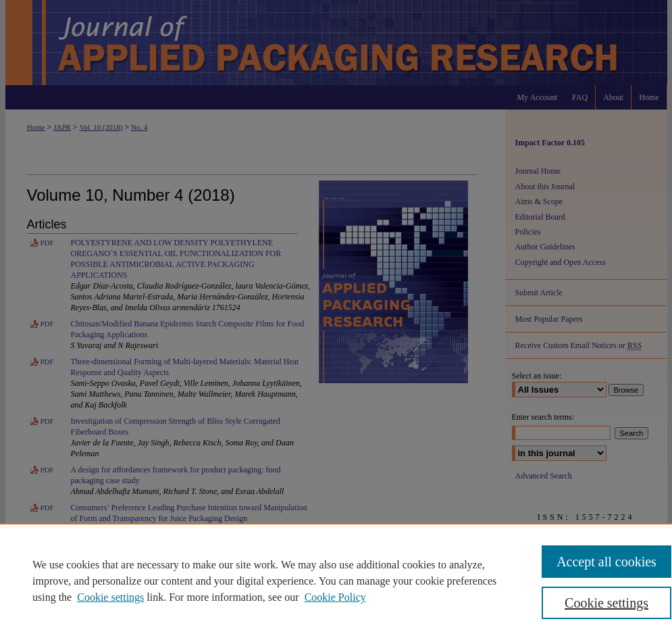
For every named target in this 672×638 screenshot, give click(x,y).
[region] (336, 581)
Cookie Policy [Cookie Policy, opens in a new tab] (335, 597)
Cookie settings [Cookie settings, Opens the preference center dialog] (606, 603)
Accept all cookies (606, 562)
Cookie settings (110, 597)
